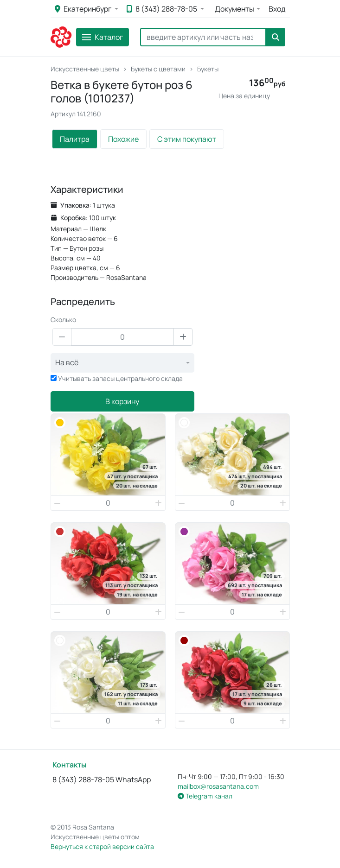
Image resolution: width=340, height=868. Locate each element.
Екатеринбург (84, 9)
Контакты (69, 765)
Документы (234, 9)
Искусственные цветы (85, 69)
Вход (277, 9)
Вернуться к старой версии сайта (102, 846)
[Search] (203, 37)
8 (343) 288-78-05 (163, 9)
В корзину (122, 401)
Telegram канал (205, 796)
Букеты (208, 69)
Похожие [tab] (123, 139)
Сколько (63, 320)
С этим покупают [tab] (187, 139)
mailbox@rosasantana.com (218, 786)
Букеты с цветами (158, 69)
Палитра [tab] (75, 139)
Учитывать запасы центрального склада (120, 378)
